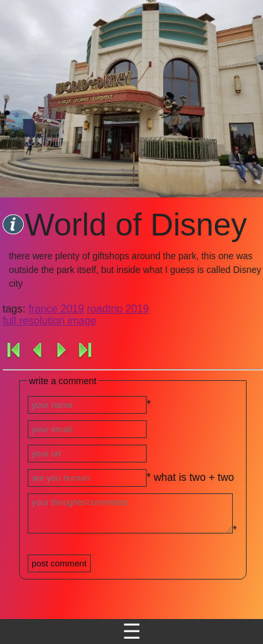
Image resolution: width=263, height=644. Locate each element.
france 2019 (56, 309)
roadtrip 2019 (118, 309)
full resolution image (49, 321)
